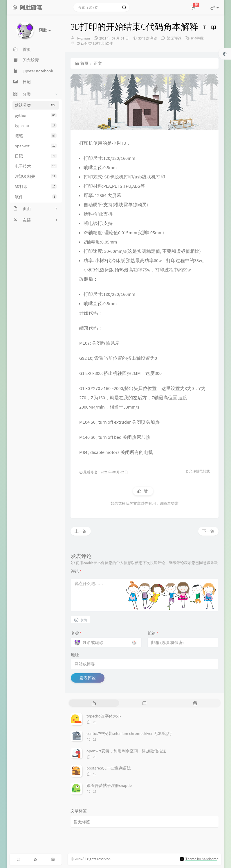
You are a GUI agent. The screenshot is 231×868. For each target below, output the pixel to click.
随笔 (36, 136)
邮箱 (153, 633)
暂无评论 (174, 38)
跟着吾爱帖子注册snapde (109, 785)
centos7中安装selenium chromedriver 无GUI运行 (129, 733)
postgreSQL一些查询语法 (109, 768)
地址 (75, 655)
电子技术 (36, 166)
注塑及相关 (36, 176)
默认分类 (36, 105)
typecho (36, 126)
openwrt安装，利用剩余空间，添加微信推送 (126, 751)
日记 (36, 156)
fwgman (83, 38)
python (36, 115)
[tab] (94, 703)
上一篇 (81, 531)
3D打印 (36, 187)
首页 (82, 63)
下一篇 (208, 531)
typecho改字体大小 (104, 716)
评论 (76, 571)
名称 (76, 633)
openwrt (36, 146)
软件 (36, 197)
